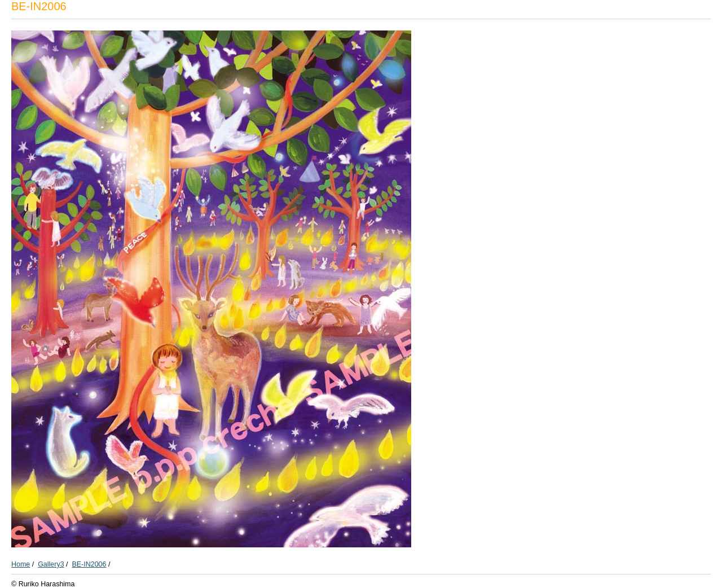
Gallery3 (51, 564)
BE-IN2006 (89, 564)
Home (21, 564)
